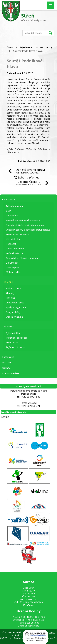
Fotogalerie (8, 357)
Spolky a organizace (16, 307)
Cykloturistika (13, 333)
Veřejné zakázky (14, 253)
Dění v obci (27, 47)
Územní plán (12, 267)
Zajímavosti (8, 326)
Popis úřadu (12, 215)
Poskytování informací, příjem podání (25, 225)
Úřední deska (13, 239)
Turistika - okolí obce (17, 338)
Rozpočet (11, 244)
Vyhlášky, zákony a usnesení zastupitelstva (28, 230)
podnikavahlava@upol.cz (19, 125)
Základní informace (16, 206)
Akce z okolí (12, 342)
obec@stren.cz (32, 626)
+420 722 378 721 (30, 406)
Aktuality (46, 47)
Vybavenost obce (15, 303)
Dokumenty (12, 263)
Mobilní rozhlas (14, 272)
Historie (7, 362)
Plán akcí (10, 298)
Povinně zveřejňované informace (23, 220)
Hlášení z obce (13, 288)
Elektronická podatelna (18, 234)
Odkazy (6, 368)
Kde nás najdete (11, 373)
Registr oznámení (15, 249)
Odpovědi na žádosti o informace (23, 258)
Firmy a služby (13, 312)
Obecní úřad (9, 199)
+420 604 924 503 (30, 397)
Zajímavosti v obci (15, 347)
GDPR (9, 211)
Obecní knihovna (14, 317)
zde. (38, 143)
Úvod (10, 47)
